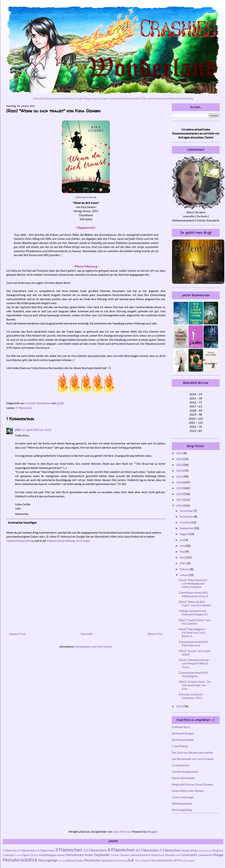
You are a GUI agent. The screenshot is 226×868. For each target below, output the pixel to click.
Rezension (92, 860)
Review (80, 860)
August (184, 534)
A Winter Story (181, 727)
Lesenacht (189, 855)
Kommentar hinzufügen (22, 522)
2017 (180, 500)
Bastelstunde (206, 851)
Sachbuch (107, 860)
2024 (180, 459)
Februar (185, 569)
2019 (180, 488)
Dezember (187, 511)
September (187, 528)
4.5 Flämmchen (147, 850)
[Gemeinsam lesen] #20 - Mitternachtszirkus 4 (194, 594)
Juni (182, 546)
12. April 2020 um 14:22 (37, 430)
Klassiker (170, 855)
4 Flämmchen (121, 850)
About (185, 850)
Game (61, 855)
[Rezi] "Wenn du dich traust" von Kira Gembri (195, 603)
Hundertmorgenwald (185, 771)
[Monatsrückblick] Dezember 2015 (191, 696)
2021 (180, 476)
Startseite (39, 99)
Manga (218, 855)
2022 (180, 470)
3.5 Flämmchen (95, 850)
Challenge (8, 855)
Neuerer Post (17, 634)
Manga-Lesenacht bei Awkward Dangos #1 (193, 612)
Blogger (152, 831)
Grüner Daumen (120, 855)
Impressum (161, 99)
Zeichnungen (188, 861)
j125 (18, 430)
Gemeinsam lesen (79, 855)
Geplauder (102, 855)
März (183, 563)
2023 (180, 465)
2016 (180, 505)
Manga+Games (91, 99)
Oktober (186, 522)
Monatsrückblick (20, 860)
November (187, 516)
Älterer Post (155, 634)
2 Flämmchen (27, 850)
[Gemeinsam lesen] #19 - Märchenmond (194, 643)
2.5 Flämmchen (45, 850)
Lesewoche (205, 855)
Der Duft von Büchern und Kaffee (192, 752)
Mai (183, 551)
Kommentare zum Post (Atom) (93, 646)
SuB (79, 99)
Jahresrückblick (140, 855)
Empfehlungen (48, 855)
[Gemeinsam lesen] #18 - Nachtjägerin (194, 674)
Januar (184, 575)
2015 (180, 706)
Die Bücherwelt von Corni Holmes (193, 759)
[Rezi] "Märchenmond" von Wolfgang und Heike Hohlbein (193, 583)
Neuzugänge (48, 860)
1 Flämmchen (10, 851)
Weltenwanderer (182, 803)
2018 (180, 494)
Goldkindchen (180, 765)
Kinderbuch (158, 855)
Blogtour (218, 851)
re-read (63, 861)
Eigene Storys (30, 855)
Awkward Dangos (183, 733)
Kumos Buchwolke (183, 778)
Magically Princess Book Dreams (192, 784)
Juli (182, 540)
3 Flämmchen (69, 850)
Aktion (194, 850)
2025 (180, 453)
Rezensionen (53, 99)
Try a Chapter (143, 860)
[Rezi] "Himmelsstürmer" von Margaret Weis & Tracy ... (195, 663)
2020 (180, 482)
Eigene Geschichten (112, 99)
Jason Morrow (122, 831)
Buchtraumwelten (183, 740)
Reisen (71, 860)
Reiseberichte (133, 99)
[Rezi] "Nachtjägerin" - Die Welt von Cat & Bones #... (193, 632)
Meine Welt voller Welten (188, 791)
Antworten (22, 514)
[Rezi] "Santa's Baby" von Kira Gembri (195, 622)
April (183, 557)
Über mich (148, 99)
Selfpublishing (121, 861)
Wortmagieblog (182, 810)
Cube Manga (180, 746)
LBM (178, 855)
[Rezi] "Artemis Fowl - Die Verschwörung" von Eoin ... (195, 685)
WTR (177, 860)
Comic (18, 855)
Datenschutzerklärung (181, 99)
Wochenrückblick (162, 860)
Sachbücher (68, 99)
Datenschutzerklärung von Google (68, 541)
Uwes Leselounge (183, 797)
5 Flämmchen (24, 408)
